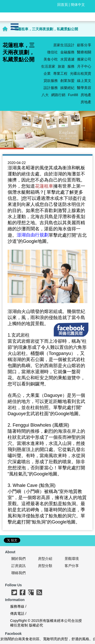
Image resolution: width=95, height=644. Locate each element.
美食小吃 (51, 59)
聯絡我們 (18, 573)
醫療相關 (84, 52)
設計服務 (51, 88)
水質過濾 (67, 59)
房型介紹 (45, 559)
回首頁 (63, 5)
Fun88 (73, 95)
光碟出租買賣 (81, 73)
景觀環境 (72, 559)
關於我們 (18, 559)
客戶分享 (72, 566)
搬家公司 (84, 59)
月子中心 (84, 66)
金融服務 (67, 52)
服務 (71, 66)
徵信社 (52, 52)
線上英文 (84, 81)
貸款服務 (51, 81)
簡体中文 (78, 5)
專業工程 (60, 73)
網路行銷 (58, 95)
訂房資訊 (18, 566)
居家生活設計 (64, 45)
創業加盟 (67, 81)
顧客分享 (84, 45)
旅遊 (61, 66)
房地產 (86, 95)
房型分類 (45, 566)
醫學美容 (84, 88)
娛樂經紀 (67, 88)
